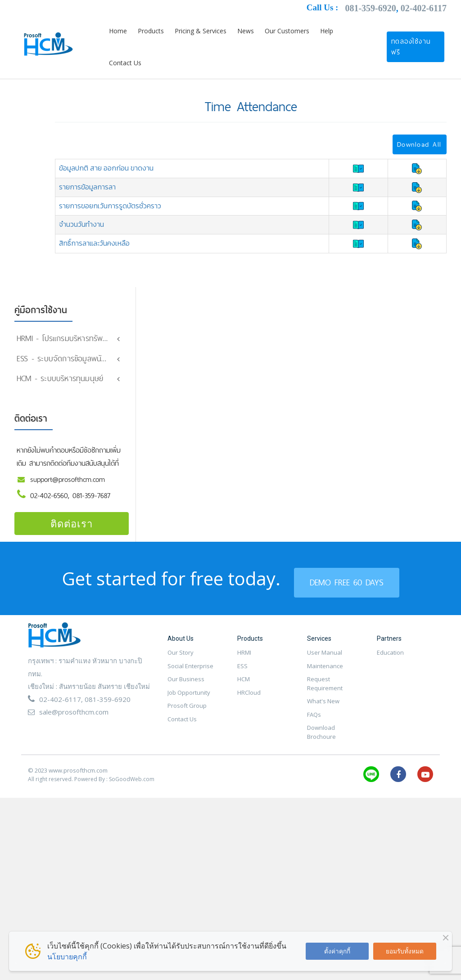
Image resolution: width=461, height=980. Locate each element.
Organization (38, 391)
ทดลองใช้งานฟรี (411, 47)
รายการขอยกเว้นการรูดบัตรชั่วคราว (110, 206)
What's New (323, 728)
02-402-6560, (51, 522)
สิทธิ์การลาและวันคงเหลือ (94, 243)
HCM (244, 706)
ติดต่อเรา (72, 549)
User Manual (325, 679)
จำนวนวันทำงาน (81, 224)
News (246, 31)
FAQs (314, 741)
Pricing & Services (201, 31)
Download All (419, 144)
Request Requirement (325, 710)
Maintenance (325, 692)
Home (118, 31)
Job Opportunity (189, 719)
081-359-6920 (370, 8)
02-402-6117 (424, 8)
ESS (242, 692)
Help (327, 31)
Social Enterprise (190, 692)
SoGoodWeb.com (132, 805)
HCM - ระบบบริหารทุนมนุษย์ (60, 404)
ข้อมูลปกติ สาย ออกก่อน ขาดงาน (106, 168)
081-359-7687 (91, 522)
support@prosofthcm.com (68, 506)
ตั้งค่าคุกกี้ (337, 951)
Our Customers (287, 31)
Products (151, 31)
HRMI (244, 679)
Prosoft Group (187, 732)
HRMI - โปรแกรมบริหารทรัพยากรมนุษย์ (77, 338)
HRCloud (249, 719)
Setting (30, 375)
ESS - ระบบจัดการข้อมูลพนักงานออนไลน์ (79, 358)
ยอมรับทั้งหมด (405, 951)
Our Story (181, 679)
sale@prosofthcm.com (74, 738)
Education (390, 679)
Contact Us (125, 63)
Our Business (186, 706)
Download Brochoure (321, 759)
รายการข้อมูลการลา (87, 187)
